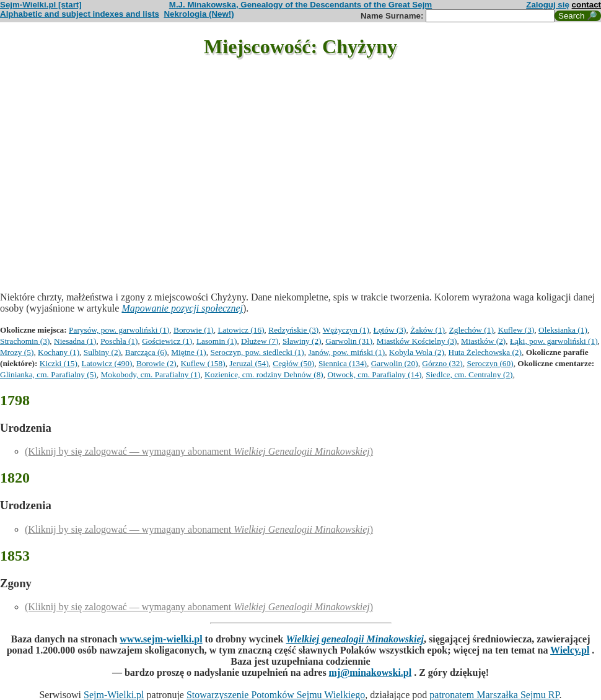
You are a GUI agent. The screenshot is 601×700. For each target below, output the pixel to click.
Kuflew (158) (203, 363)
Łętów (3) (390, 330)
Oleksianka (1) (563, 330)
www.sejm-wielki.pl (161, 639)
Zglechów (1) (472, 330)
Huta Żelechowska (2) (485, 352)
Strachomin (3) (25, 341)
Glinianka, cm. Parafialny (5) (48, 374)
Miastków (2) (483, 341)
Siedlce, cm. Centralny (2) (469, 374)
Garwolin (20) (395, 363)
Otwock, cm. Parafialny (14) (374, 374)
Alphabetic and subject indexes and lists (80, 14)
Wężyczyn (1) (346, 330)
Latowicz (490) (107, 363)
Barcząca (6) (146, 352)
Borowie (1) (194, 330)
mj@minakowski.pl (371, 672)
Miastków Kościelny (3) (417, 341)
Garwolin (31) (349, 341)
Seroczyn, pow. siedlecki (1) (257, 352)
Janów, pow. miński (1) (346, 352)
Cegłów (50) (293, 363)
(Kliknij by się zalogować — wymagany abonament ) (199, 451)
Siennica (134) (343, 363)
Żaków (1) (428, 330)
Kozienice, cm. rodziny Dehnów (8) (264, 374)
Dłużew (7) (260, 341)
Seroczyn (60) (490, 363)
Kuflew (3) (516, 330)
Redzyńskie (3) (293, 330)
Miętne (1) (189, 352)
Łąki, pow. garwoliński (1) (554, 341)
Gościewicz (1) (167, 341)
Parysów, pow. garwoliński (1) (119, 330)
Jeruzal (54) (249, 363)
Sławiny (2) (302, 341)
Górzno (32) (442, 363)
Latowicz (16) (241, 330)
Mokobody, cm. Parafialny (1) (150, 374)
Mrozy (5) (17, 352)
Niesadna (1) (75, 341)
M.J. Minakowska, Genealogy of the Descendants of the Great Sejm (300, 5)
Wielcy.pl (570, 650)
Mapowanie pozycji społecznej (182, 308)
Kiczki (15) (59, 363)
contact (586, 5)
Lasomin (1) (217, 341)
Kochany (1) (59, 352)
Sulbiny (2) (102, 352)
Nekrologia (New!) (199, 14)
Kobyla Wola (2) (417, 352)
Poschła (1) (119, 341)
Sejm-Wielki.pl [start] (41, 5)
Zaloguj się (548, 5)
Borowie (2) (156, 363)
